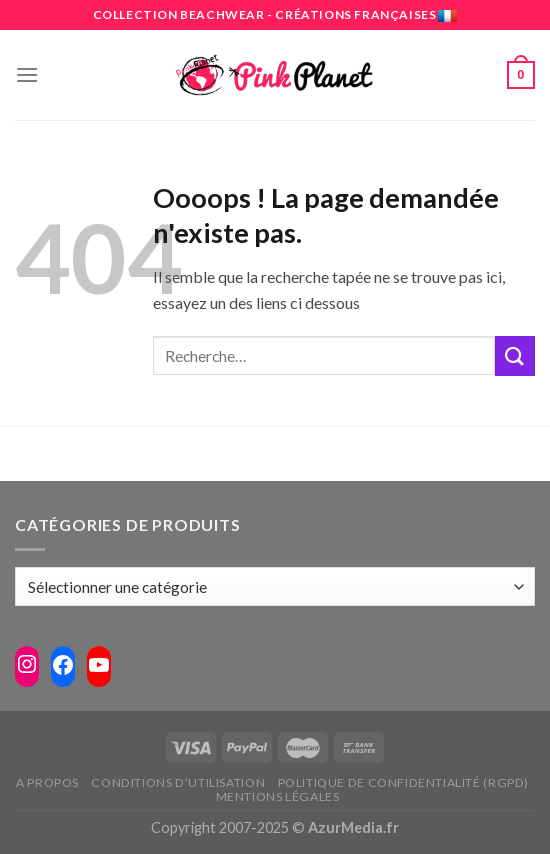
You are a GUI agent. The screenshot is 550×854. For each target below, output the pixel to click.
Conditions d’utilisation (178, 782)
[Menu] (27, 74)
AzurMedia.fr (353, 827)
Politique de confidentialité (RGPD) (403, 782)
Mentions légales (278, 796)
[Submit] (515, 355)
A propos (47, 782)
